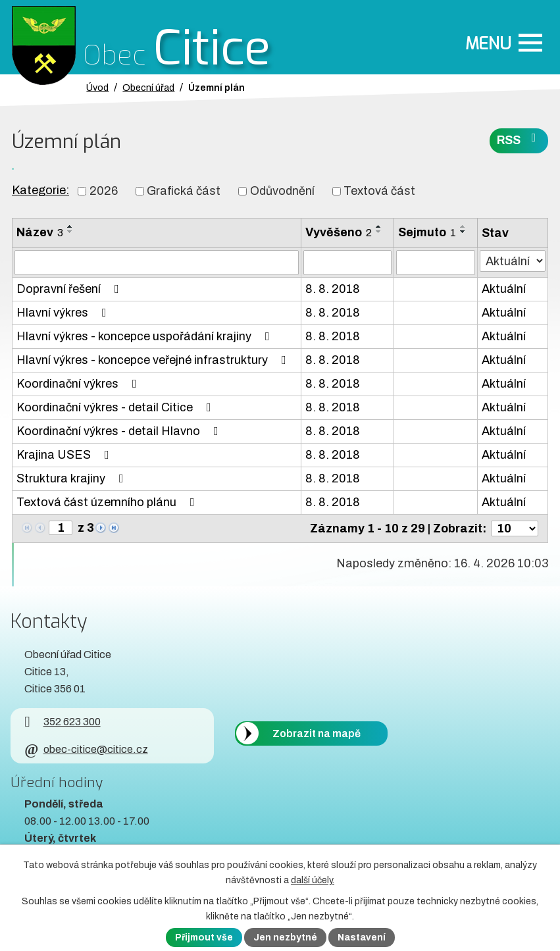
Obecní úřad (148, 88)
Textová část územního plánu (108, 502)
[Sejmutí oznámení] (436, 263)
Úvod (97, 88)
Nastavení (362, 938)
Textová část (379, 191)
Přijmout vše (204, 938)
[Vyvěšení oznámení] (347, 263)
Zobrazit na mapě (317, 733)
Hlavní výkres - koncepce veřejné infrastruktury (154, 360)
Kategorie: (40, 190)
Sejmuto (427, 232)
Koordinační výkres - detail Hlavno (120, 431)
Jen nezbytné (285, 938)
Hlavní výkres (64, 313)
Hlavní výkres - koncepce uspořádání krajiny (146, 336)
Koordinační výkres (79, 384)
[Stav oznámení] (513, 261)
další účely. (313, 880)
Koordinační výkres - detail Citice (116, 407)
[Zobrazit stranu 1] (61, 528)
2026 (104, 191)
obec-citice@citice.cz (86, 749)
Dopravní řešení (70, 289)
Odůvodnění (282, 191)
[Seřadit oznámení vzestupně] (70, 226)
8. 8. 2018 (333, 289)
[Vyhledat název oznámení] (157, 263)
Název (40, 232)
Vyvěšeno (339, 232)
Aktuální (504, 289)
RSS (519, 139)
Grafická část (184, 191)
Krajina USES (65, 455)
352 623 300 (62, 722)
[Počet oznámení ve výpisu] (515, 528)
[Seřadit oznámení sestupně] (70, 232)
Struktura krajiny (73, 478)
